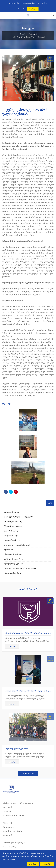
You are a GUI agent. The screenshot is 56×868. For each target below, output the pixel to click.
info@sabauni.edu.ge (29, 3)
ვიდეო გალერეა (13, 3)
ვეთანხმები (33, 864)
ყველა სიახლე (28, 774)
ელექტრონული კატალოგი (14, 815)
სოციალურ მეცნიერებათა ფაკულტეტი (18, 517)
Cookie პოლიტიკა (10, 847)
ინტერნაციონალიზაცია (13, 554)
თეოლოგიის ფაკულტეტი (14, 564)
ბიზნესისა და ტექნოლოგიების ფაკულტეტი (20, 568)
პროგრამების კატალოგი (13, 522)
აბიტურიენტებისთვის (12, 540)
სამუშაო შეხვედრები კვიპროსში (17, 749)
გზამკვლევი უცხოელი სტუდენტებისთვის (18, 803)
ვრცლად (12, 646)
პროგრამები (8, 835)
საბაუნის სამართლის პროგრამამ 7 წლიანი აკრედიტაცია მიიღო (29, 633)
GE (24, 9)
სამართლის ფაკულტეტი (13, 559)
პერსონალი (9, 550)
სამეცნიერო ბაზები (11, 536)
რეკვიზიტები (8, 807)
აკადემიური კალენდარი (13, 831)
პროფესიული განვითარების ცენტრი (18, 545)
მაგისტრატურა (9, 827)
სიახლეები (33, 34)
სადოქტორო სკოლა (12, 531)
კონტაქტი (7, 811)
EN (19, 9)
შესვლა (33, 9)
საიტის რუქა (8, 823)
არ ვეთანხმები (47, 864)
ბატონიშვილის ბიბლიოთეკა (14, 843)
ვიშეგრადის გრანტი (12, 512)
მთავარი (22, 34)
